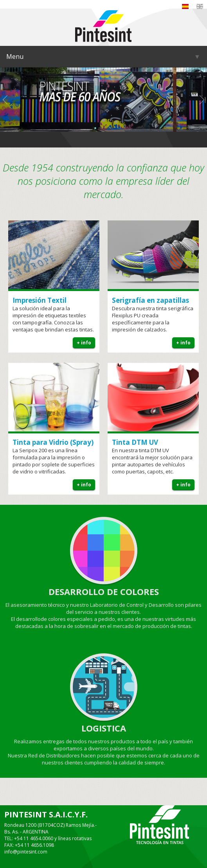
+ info (84, 343)
